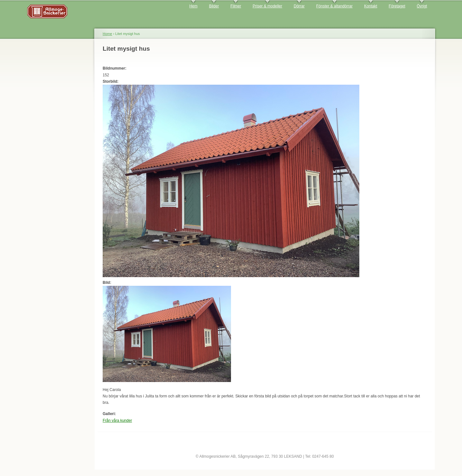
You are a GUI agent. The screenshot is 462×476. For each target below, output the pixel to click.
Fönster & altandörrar (334, 6)
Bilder (214, 6)
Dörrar (299, 6)
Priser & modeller (267, 6)
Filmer (236, 6)
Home (107, 34)
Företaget (397, 6)
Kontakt (371, 6)
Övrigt (422, 6)
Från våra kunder (117, 421)
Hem (193, 6)
